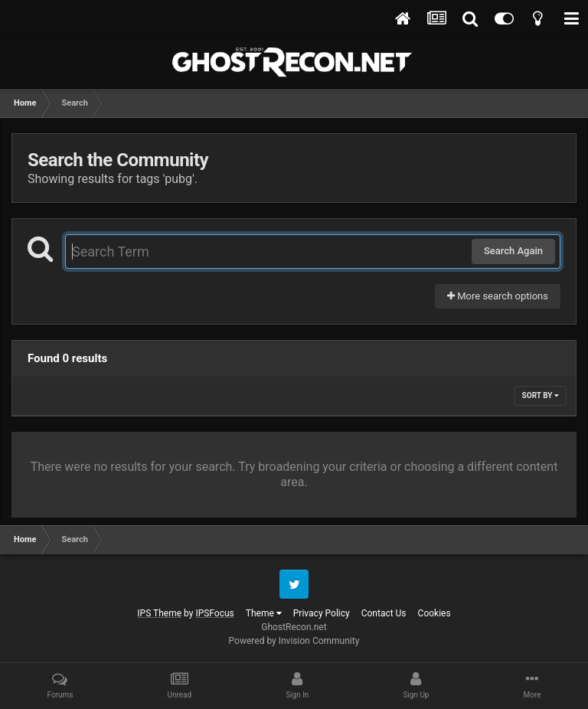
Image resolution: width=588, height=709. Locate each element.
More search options (498, 296)
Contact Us (384, 613)
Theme (264, 613)
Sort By (541, 395)
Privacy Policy (322, 613)
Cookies (434, 613)
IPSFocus (214, 613)
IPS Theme (159, 613)
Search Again (513, 251)
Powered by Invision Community (294, 641)
